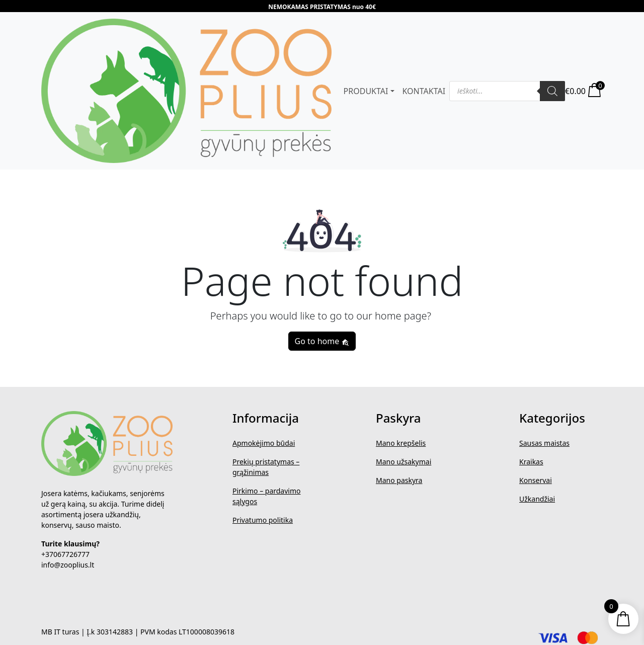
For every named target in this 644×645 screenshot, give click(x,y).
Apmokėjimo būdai (264, 443)
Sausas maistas (544, 443)
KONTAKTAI (424, 91)
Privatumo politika (263, 520)
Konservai (536, 480)
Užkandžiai (537, 499)
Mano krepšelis (401, 443)
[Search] (552, 91)
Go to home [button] (322, 341)
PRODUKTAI (366, 91)
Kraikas (531, 462)
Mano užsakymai (404, 462)
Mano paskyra (399, 480)
